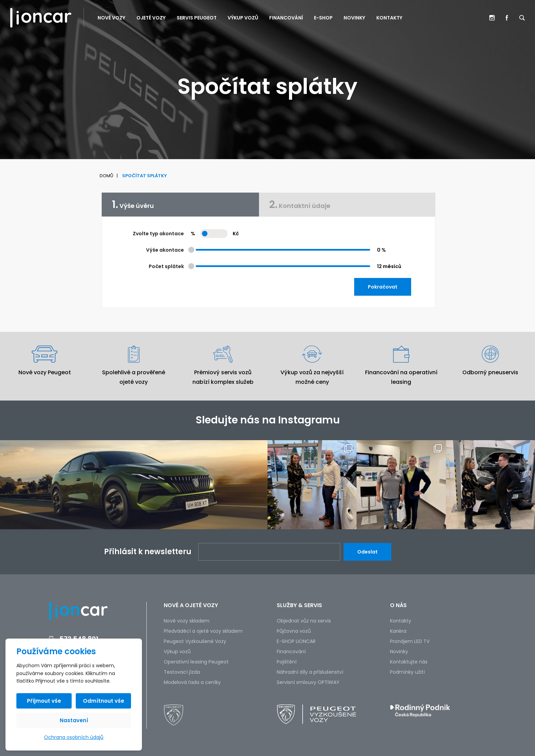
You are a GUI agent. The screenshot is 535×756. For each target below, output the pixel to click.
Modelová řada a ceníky (192, 682)
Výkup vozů (243, 18)
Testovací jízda (182, 672)
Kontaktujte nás (409, 662)
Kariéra (398, 631)
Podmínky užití (407, 672)
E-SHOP (323, 18)
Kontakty (389, 18)
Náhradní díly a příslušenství (310, 672)
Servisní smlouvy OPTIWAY (308, 682)
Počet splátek (166, 266)
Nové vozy (112, 18)
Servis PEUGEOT (197, 18)
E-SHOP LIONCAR (296, 641)
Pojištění (287, 662)
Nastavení (74, 720)
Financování (286, 18)
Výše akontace (165, 250)
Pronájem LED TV (410, 641)
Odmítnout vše (104, 701)
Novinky (355, 18)
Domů (106, 176)
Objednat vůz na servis (304, 621)
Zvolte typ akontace (158, 234)
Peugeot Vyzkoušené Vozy (195, 641)
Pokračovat (383, 287)
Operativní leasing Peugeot (196, 662)
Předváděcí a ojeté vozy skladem (203, 631)
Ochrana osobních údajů (74, 737)
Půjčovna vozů (294, 631)
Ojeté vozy (151, 18)
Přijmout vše (44, 701)
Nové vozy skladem (187, 621)
